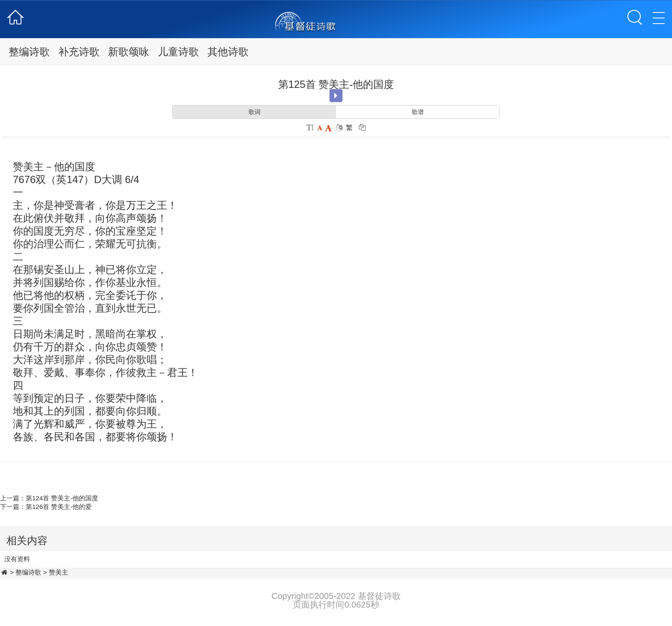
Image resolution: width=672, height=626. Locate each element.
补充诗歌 (79, 52)
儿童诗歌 (178, 52)
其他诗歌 (228, 52)
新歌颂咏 (129, 52)
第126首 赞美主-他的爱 (59, 507)
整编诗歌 (29, 52)
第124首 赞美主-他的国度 (62, 498)
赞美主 (58, 572)
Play (336, 96)
